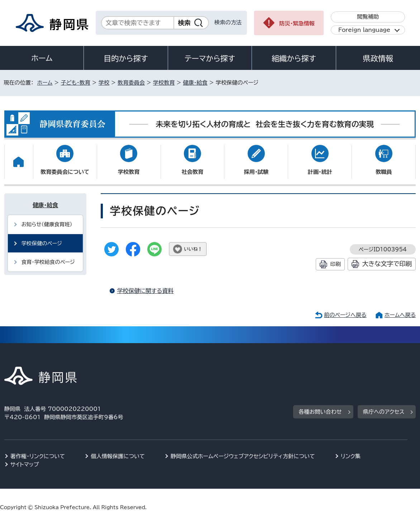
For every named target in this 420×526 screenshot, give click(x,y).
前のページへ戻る (345, 315)
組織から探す (294, 58)
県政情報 (378, 58)
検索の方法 (228, 22)
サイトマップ (25, 465)
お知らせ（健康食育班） (47, 224)
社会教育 (193, 172)
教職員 (384, 172)
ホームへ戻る (400, 315)
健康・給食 (195, 83)
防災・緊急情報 (297, 23)
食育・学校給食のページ (48, 262)
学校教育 (164, 83)
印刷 (336, 264)
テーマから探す (210, 58)
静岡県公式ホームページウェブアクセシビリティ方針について (243, 456)
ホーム (42, 58)
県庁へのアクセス (384, 412)
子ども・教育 (75, 83)
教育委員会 (131, 83)
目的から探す (126, 58)
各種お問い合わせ (320, 412)
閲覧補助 (368, 17)
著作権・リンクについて (38, 456)
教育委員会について (65, 172)
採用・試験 (256, 172)
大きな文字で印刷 (387, 264)
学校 (104, 83)
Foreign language (364, 30)
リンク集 (351, 456)
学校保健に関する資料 (145, 291)
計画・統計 (320, 172)
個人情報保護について (118, 456)
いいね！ (193, 249)
